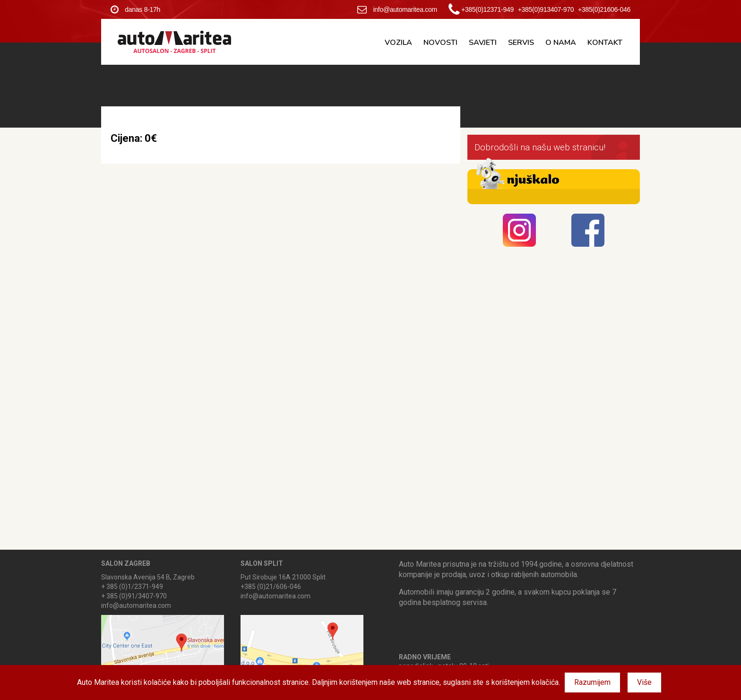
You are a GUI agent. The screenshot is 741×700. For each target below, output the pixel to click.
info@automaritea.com (397, 9)
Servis (521, 43)
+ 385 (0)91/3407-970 (134, 596)
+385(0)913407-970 (546, 9)
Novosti (440, 43)
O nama (561, 43)
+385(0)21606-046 (604, 9)
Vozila (398, 43)
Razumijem (592, 682)
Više (644, 682)
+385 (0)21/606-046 (271, 587)
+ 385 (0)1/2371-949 (132, 587)
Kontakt (605, 43)
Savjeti (483, 43)
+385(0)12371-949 (487, 9)
